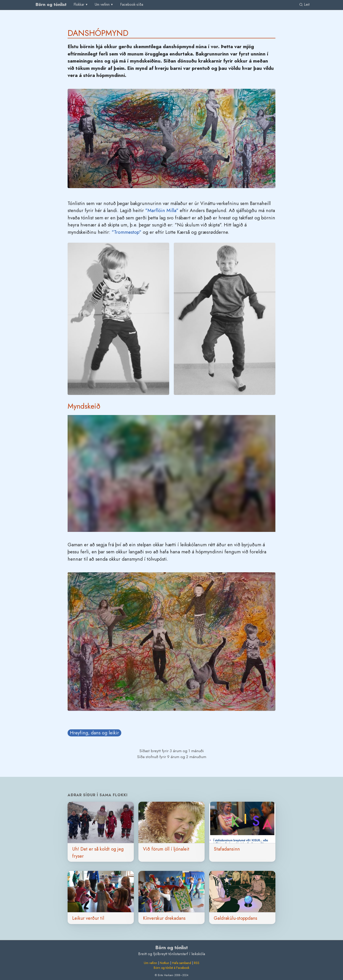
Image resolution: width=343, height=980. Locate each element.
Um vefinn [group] (102, 4)
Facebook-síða (132, 4)
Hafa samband (182, 963)
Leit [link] (304, 4)
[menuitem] (132, 5)
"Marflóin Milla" (162, 210)
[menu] (81, 5)
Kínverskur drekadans (164, 918)
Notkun (165, 963)
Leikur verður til (88, 918)
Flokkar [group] (79, 4)
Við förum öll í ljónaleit (166, 849)
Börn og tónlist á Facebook (171, 968)
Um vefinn (150, 963)
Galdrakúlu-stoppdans (235, 918)
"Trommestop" (127, 232)
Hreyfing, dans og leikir (94, 733)
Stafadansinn (227, 849)
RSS (197, 963)
